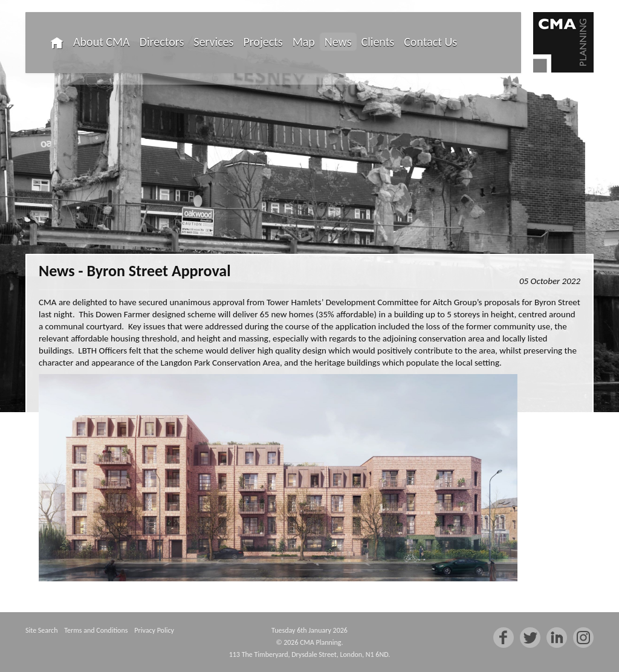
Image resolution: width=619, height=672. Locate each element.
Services (213, 42)
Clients (378, 42)
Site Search (41, 630)
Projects (263, 42)
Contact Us (430, 42)
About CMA (102, 42)
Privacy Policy (154, 630)
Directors (162, 42)
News (338, 42)
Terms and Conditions (96, 630)
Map (304, 42)
